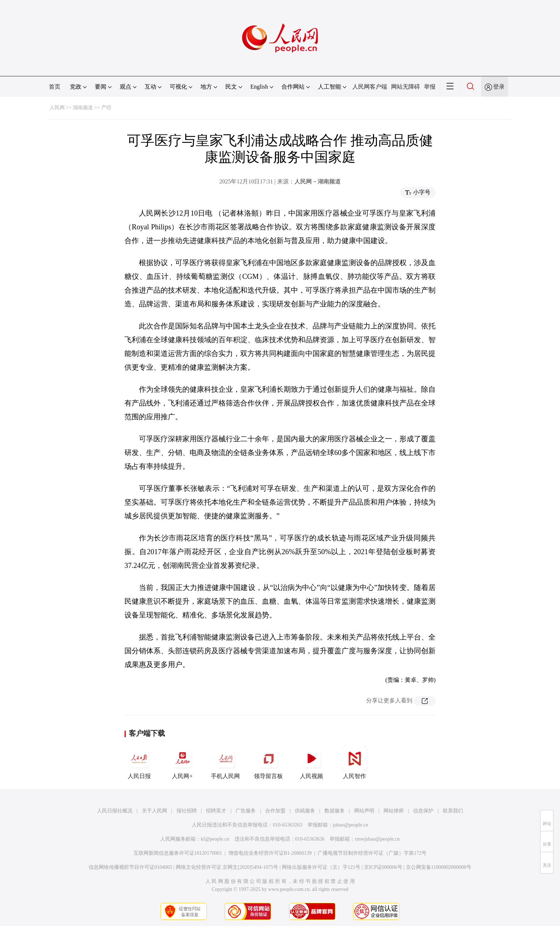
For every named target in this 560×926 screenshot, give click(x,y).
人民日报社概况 (115, 811)
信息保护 (423, 811)
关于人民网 (154, 811)
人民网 (57, 108)
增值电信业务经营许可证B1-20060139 (270, 853)
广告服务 (246, 811)
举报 (430, 87)
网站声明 (364, 811)
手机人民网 (225, 763)
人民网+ (182, 763)
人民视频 (311, 763)
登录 (499, 87)
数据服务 (335, 811)
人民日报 (139, 763)
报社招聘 (187, 811)
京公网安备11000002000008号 (439, 867)
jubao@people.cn (351, 825)
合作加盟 (275, 811)
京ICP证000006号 (383, 867)
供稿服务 (305, 811)
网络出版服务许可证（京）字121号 (321, 867)
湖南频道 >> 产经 (92, 108)
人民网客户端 (370, 87)
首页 (55, 87)
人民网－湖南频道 (318, 181)
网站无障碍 (406, 87)
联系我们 (453, 811)
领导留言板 (268, 763)
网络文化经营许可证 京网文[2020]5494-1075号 (227, 867)
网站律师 (394, 811)
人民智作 (355, 763)
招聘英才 (216, 811)
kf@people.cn (215, 839)
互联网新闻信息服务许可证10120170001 (178, 853)
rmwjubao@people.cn (377, 839)
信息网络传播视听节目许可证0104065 (130, 867)
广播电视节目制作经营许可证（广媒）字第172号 (372, 853)
